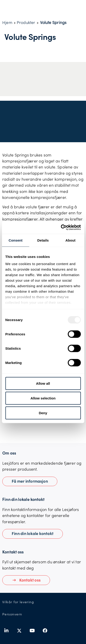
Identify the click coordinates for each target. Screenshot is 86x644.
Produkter (26, 22)
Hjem (7, 22)
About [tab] (70, 240)
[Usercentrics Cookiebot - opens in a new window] (61, 227)
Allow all (43, 383)
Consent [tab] (15, 240)
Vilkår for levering (18, 602)
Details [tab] (43, 240)
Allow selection (43, 398)
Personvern (12, 614)
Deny (43, 413)
